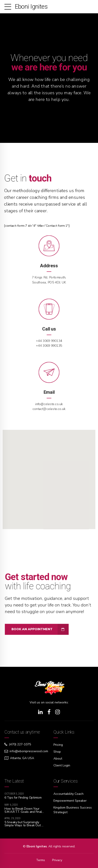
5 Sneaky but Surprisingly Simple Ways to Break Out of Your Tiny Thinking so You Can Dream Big (24, 827)
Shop (57, 752)
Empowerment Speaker (70, 801)
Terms (41, 860)
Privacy (57, 860)
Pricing (58, 745)
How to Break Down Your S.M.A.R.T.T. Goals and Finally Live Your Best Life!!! (24, 812)
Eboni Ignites (31, 7)
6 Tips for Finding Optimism (23, 798)
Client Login (62, 765)
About (58, 759)
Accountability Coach (68, 794)
